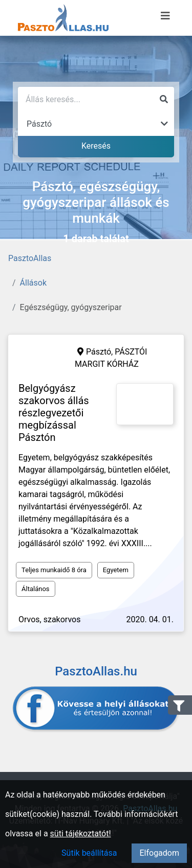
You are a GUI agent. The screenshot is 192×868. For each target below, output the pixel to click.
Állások (33, 283)
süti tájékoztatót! (81, 834)
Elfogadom (159, 853)
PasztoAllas (30, 258)
